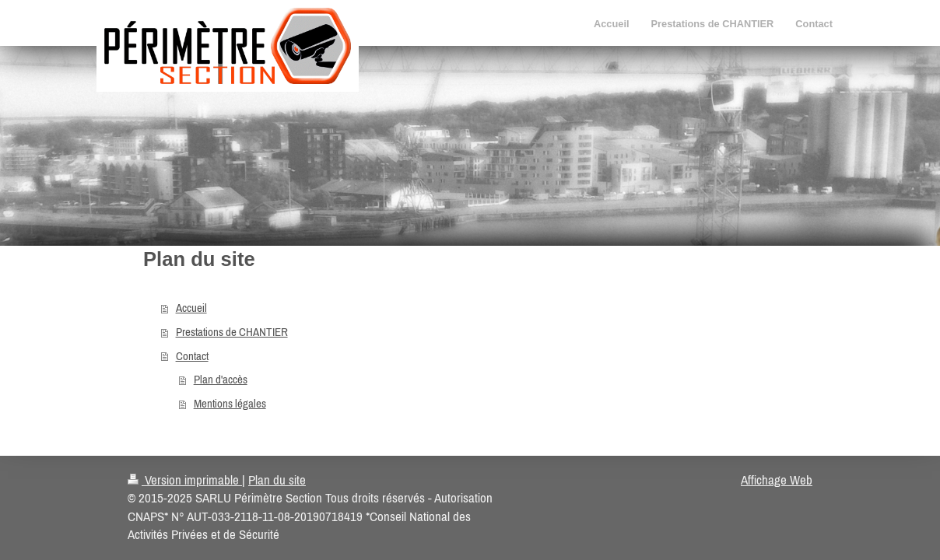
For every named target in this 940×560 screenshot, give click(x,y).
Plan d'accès (221, 379)
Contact (192, 356)
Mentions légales (230, 403)
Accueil (191, 308)
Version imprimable (185, 480)
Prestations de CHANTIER (232, 332)
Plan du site (277, 480)
